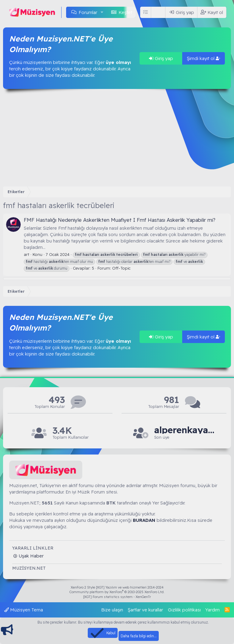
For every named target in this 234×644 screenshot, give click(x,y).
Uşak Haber (30, 556)
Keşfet (125, 12)
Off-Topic (121, 268)
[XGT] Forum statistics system (117, 597)
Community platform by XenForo (117, 592)
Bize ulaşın (112, 610)
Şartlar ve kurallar (145, 610)
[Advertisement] (117, 138)
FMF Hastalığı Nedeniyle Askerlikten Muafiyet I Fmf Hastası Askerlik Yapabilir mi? (120, 220)
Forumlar (88, 12)
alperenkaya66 (185, 430)
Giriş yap (161, 58)
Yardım (213, 610)
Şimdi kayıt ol (204, 58)
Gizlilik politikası (184, 610)
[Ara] (159, 12)
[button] (102, 12)
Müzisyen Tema (24, 610)
